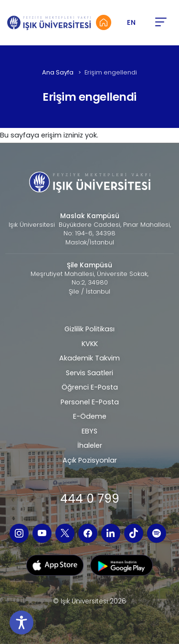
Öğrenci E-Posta (90, 387)
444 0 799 (90, 499)
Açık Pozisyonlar (90, 460)
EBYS (89, 431)
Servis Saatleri (89, 373)
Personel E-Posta (90, 402)
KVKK (90, 344)
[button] (160, 22)
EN (131, 22)
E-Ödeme (90, 416)
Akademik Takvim (89, 358)
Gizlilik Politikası (89, 329)
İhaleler (90, 445)
